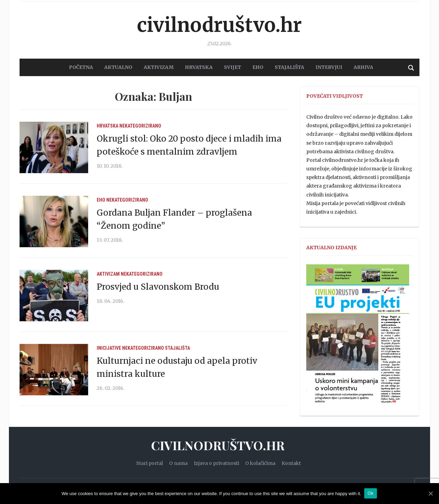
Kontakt (291, 463)
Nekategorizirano (140, 126)
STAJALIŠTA (289, 67)
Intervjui (329, 67)
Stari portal (150, 463)
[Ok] (430, 493)
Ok (371, 493)
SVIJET (233, 67)
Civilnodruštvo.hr (219, 24)
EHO (258, 67)
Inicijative (109, 348)
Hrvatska (108, 126)
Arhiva (363, 67)
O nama (178, 463)
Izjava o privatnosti (216, 463)
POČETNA (81, 67)
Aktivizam (108, 274)
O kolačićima (260, 463)
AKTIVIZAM (159, 67)
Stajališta (177, 348)
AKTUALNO (118, 67)
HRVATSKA (199, 67)
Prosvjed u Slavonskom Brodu (158, 287)
